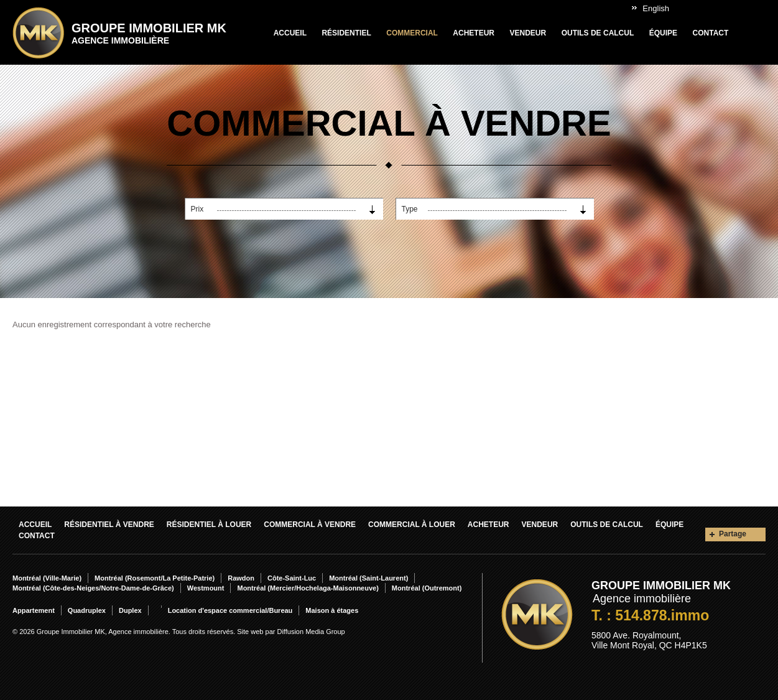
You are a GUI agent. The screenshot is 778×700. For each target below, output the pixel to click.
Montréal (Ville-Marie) (47, 578)
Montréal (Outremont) (427, 588)
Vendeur (528, 33)
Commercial (412, 33)
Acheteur (474, 33)
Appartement (34, 610)
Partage (733, 534)
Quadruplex (87, 610)
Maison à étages (332, 610)
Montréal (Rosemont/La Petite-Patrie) (155, 578)
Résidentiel (346, 33)
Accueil (290, 33)
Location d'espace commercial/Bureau (230, 610)
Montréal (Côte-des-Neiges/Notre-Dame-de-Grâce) (93, 588)
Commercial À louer (412, 525)
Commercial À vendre (310, 525)
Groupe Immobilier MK (149, 33)
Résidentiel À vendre (109, 525)
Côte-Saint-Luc (292, 578)
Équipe (663, 33)
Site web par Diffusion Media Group (291, 632)
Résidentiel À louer (209, 525)
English (656, 8)
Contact (711, 33)
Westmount (206, 588)
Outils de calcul (598, 33)
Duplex (130, 610)
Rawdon (241, 578)
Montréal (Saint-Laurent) (368, 578)
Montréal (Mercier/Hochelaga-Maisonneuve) (308, 588)
